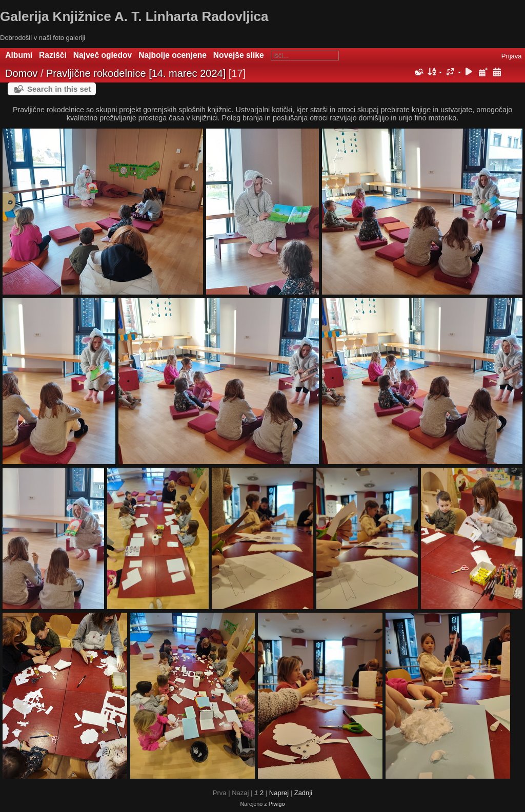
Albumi (19, 55)
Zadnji (303, 793)
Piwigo (277, 804)
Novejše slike (239, 55)
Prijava (512, 56)
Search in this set (59, 89)
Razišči (53, 55)
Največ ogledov (103, 55)
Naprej (279, 793)
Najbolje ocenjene (173, 55)
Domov (21, 73)
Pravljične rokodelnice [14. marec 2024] (136, 73)
